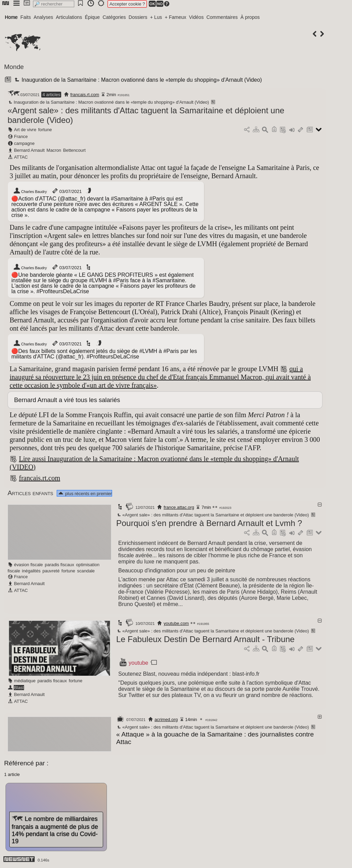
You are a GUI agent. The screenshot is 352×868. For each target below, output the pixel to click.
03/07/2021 (67, 191)
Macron (54, 150)
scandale (86, 571)
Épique (92, 17)
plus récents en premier (85, 494)
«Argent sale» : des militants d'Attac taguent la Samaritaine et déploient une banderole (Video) (213, 515)
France (21, 136)
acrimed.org (166, 719)
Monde (14, 67)
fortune (45, 130)
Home (11, 17)
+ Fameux (175, 17)
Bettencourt (74, 150)
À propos (250, 17)
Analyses (43, 17)
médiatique (25, 681)
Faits (25, 17)
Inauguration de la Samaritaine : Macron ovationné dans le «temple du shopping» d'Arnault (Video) (137, 80)
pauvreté (51, 571)
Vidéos (196, 17)
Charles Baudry (30, 192)
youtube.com (176, 623)
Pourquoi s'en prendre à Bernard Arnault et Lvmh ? (209, 523)
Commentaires (222, 17)
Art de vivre (25, 130)
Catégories (114, 17)
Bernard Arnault (29, 150)
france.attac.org (179, 507)
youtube (138, 663)
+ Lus (156, 17)
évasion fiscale (29, 565)
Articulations (69, 17)
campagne (24, 143)
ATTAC (21, 157)
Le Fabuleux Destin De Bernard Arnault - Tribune (205, 639)
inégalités (31, 571)
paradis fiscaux (59, 565)
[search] (54, 4)
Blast (19, 688)
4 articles (51, 95)
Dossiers (138, 17)
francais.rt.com (85, 95)
